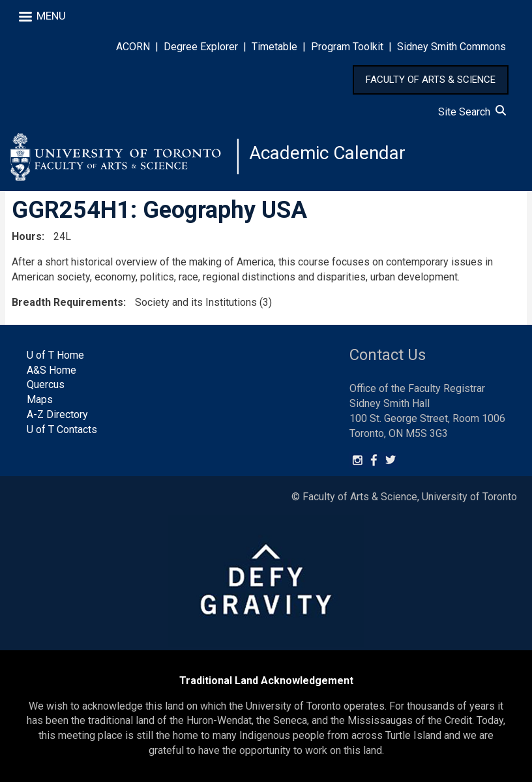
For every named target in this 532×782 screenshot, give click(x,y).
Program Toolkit (347, 47)
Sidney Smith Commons (451, 47)
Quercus (46, 384)
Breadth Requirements (67, 302)
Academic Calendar (327, 153)
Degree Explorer (201, 47)
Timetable (274, 47)
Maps (40, 399)
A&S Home (52, 370)
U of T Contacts (62, 429)
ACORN (133, 47)
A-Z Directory (57, 414)
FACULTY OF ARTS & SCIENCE (431, 80)
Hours (27, 236)
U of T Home (55, 355)
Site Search (472, 112)
